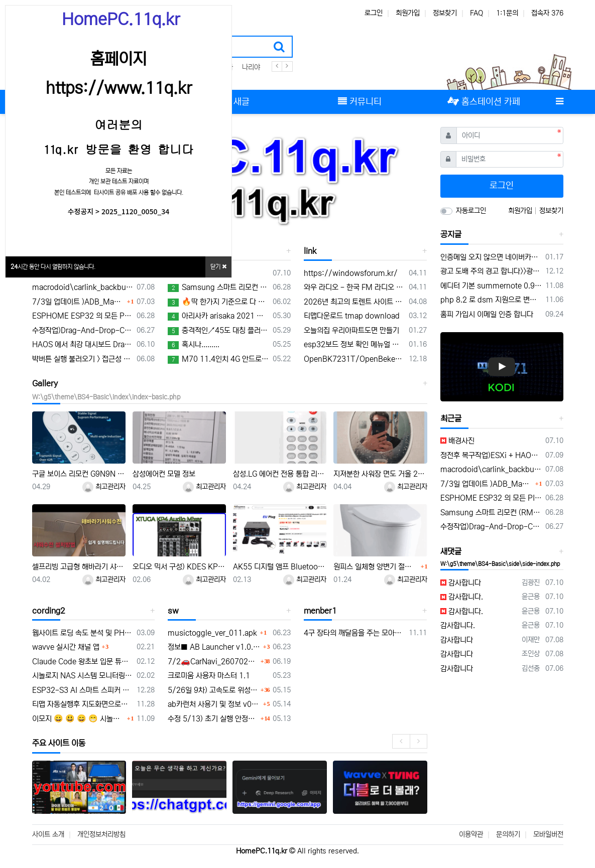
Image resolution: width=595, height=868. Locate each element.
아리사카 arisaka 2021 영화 (218, 316)
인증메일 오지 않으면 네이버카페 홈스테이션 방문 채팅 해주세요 (491, 257)
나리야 (251, 67)
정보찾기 (445, 13)
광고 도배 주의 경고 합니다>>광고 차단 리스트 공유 (491, 271)
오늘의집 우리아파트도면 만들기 (351, 330)
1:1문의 (507, 13)
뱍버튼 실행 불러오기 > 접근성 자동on (83, 359)
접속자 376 (547, 13)
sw (173, 611)
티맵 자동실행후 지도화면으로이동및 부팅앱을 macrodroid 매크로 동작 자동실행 (83, 704)
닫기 (218, 267)
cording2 (49, 611)
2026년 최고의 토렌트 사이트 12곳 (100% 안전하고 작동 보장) (354, 302)
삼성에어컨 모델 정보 (164, 474)
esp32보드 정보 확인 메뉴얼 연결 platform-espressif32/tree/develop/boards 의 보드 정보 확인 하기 (354, 344)
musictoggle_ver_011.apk (212, 633)
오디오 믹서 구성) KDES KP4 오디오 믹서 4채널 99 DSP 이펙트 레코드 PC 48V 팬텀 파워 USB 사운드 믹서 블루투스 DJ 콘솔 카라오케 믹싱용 (179, 567)
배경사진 (457, 441)
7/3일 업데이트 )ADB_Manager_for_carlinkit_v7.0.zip (78, 302)
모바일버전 (548, 834)
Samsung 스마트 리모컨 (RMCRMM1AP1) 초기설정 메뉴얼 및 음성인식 (218, 287)
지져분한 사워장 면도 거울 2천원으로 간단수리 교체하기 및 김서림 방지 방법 (380, 474)
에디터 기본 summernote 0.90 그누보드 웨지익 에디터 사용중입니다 (491, 286)
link (310, 251)
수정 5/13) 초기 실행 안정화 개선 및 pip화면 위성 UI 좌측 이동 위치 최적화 (213, 719)
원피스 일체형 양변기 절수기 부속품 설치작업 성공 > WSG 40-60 (376, 567)
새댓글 (451, 551)
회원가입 (408, 13)
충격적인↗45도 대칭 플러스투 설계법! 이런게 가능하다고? (218, 331)
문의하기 (508, 834)
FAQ (477, 13)
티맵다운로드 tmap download (352, 316)
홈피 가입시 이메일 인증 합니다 (487, 314)
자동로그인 (471, 211)
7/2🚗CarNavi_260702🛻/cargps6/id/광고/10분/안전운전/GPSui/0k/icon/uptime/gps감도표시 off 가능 (213, 662)
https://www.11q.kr (119, 88)
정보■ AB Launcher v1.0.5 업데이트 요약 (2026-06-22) (214, 647)
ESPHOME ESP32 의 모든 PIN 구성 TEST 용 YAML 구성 (83, 316)
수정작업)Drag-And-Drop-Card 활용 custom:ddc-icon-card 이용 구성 (83, 330)
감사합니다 (461, 583)
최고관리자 (104, 487)
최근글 (451, 418)
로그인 (374, 13)
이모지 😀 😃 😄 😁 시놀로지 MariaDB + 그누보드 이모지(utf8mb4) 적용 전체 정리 (78, 719)
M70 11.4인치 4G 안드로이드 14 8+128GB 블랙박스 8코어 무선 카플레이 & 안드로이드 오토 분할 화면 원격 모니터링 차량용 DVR (218, 359)
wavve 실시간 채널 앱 (66, 647)
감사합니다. (462, 597)
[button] (397, 180)
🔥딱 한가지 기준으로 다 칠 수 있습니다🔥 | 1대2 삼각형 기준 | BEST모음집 (218, 302)
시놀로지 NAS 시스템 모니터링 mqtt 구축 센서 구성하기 (83, 676)
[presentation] (401, 741)
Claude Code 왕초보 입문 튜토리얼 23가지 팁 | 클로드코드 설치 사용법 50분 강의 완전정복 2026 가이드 (83, 662)
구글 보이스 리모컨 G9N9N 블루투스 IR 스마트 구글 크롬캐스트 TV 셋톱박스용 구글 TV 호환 (79, 474)
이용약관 (471, 834)
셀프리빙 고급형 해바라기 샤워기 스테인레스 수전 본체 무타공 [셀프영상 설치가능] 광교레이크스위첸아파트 (79, 567)
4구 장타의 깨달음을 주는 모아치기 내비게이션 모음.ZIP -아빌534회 (354, 633)
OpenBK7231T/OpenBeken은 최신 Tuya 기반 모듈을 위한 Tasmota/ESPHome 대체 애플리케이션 (354, 359)
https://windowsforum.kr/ (351, 273)
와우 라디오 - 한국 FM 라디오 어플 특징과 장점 (354, 287)
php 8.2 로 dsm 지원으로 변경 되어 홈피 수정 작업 (491, 300)
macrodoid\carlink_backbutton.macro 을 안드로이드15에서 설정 (83, 287)
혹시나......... (194, 345)
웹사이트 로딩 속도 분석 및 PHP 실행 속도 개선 (83, 633)
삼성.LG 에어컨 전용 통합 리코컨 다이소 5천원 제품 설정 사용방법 (280, 474)
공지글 (451, 234)
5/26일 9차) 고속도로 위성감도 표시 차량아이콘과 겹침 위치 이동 (213, 690)
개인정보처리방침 (101, 834)
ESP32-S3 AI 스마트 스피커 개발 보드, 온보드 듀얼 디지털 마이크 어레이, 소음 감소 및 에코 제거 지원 (83, 690)
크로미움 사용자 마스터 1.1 (209, 676)
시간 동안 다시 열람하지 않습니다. (53, 267)
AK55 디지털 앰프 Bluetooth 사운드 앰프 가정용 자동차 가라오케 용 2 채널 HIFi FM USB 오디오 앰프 (280, 567)
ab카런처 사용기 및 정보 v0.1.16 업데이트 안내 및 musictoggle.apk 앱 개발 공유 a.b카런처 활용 (214, 704)
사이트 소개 (48, 834)
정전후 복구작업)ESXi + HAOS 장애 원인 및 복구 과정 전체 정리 (491, 455)
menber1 (320, 611)
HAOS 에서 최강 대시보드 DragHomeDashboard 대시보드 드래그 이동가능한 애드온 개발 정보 (83, 344)
